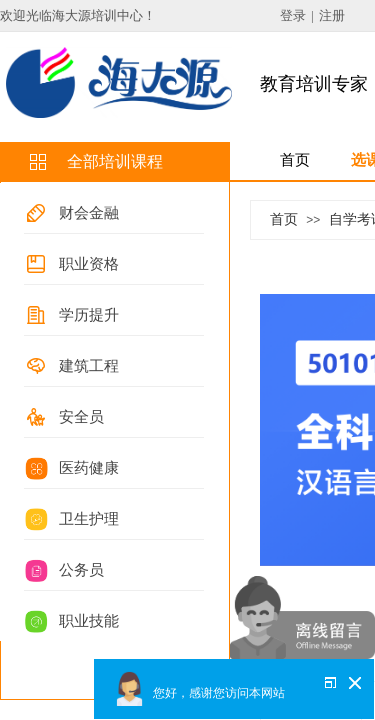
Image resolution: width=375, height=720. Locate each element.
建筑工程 (89, 366)
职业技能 (89, 621)
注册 (332, 15)
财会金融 (89, 213)
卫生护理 (89, 519)
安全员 (81, 417)
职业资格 (89, 264)
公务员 (81, 570)
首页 (284, 219)
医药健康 (89, 468)
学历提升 (89, 315)
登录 (293, 15)
